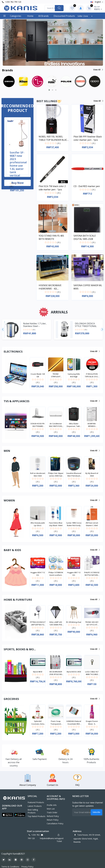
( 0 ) (11, 186)
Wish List (51, 809)
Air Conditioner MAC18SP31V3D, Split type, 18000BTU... (56, 425)
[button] (10, 43)
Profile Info (52, 805)
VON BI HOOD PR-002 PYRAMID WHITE (38, 425)
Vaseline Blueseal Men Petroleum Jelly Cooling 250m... (74, 475)
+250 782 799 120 (12, 2)
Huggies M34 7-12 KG (38, 574)
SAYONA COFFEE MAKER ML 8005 (88, 287)
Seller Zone (83, 16)
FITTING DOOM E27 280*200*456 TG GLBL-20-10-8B (38, 623)
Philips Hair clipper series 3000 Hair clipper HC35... (56, 475)
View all (98, 70)
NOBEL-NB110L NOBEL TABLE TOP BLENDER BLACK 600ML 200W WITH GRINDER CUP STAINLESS (54, 138)
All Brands (43, 16)
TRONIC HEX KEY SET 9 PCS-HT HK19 (92, 623)
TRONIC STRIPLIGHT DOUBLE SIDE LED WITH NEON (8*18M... (56, 375)
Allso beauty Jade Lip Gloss (38, 524)
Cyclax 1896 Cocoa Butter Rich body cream (74, 524)
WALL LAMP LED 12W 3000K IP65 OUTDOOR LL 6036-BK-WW (56, 623)
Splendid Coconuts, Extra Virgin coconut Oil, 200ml (38, 723)
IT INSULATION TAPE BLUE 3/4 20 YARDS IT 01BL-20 (92, 375)
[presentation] (3, 330)
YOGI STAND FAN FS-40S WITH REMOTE (51, 237)
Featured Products (36, 802)
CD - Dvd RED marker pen (87, 186)
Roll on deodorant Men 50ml (38, 475)
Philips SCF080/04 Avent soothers (56, 574)
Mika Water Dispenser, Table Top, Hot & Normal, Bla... (74, 425)
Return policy (53, 820)
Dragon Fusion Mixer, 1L (92, 723)
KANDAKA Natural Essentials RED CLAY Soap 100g (74, 723)
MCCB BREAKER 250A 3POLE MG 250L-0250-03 (56, 673)
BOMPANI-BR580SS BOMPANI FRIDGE (92, 425)
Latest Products (35, 806)
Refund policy (53, 816)
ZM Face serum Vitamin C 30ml (92, 524)
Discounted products (64, 16)
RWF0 (98, 8)
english (96, 2)
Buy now (17, 183)
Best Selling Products (33, 811)
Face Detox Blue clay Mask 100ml (56, 524)
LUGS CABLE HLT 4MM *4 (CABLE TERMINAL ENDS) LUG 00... (92, 673)
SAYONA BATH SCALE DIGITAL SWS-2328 (85, 237)
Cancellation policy (55, 823)
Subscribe (96, 812)
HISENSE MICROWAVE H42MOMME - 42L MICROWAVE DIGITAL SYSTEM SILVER (50, 287)
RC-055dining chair (74, 622)
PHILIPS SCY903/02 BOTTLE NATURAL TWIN (92, 574)
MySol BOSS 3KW (74, 672)
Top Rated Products (37, 816)
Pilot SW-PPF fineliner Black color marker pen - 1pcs (88, 138)
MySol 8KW (38, 672)
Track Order (52, 812)
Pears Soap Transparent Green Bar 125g (56, 723)
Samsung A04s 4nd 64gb (74, 375)
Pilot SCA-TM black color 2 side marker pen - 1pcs (52, 188)
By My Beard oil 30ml (92, 475)
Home (30, 16)
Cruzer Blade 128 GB (38, 375)
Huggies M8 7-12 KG (74, 574)
